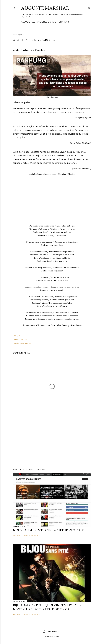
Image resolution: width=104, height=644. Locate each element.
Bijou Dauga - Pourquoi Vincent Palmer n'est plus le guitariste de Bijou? (47, 607)
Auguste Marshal (45, 8)
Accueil (26, 22)
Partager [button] (17, 336)
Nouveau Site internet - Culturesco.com (49, 530)
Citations (64, 22)
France (28, 343)
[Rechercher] (89, 7)
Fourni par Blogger (52, 631)
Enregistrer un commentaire (33, 535)
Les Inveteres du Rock (44, 22)
